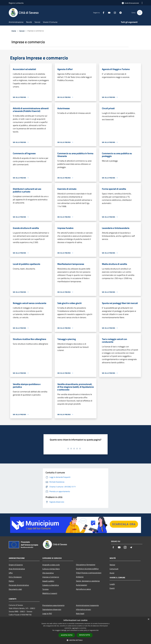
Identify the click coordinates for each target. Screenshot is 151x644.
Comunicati (114, 569)
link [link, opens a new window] (97, 630)
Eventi (112, 588)
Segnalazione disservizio (52, 609)
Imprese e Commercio (51, 577)
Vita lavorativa (48, 573)
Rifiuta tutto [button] (85, 635)
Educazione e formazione (86, 565)
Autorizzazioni (82, 585)
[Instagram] (114, 13)
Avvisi (112, 573)
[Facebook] (102, 13)
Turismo (45, 589)
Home (14, 31)
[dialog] (75, 630)
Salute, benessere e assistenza (88, 581)
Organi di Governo (16, 565)
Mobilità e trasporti (50, 593)
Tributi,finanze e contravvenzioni (89, 573)
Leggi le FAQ (47, 613)
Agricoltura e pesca (83, 589)
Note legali (80, 613)
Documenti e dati (15, 589)
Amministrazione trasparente (87, 605)
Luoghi (112, 584)
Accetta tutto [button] (67, 635)
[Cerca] (140, 13)
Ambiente (80, 577)
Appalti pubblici (48, 581)
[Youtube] (108, 13)
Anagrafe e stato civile (51, 565)
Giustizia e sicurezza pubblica (87, 569)
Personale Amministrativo (19, 585)
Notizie (112, 565)
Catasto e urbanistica (51, 585)
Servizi (22, 31)
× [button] (148, 619)
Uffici (11, 573)
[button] (76, 640)
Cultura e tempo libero (51, 569)
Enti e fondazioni (15, 577)
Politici (11, 581)
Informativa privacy (84, 609)
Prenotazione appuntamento (53, 605)
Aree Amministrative (17, 569)
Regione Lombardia (16, 3)
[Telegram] (119, 13)
